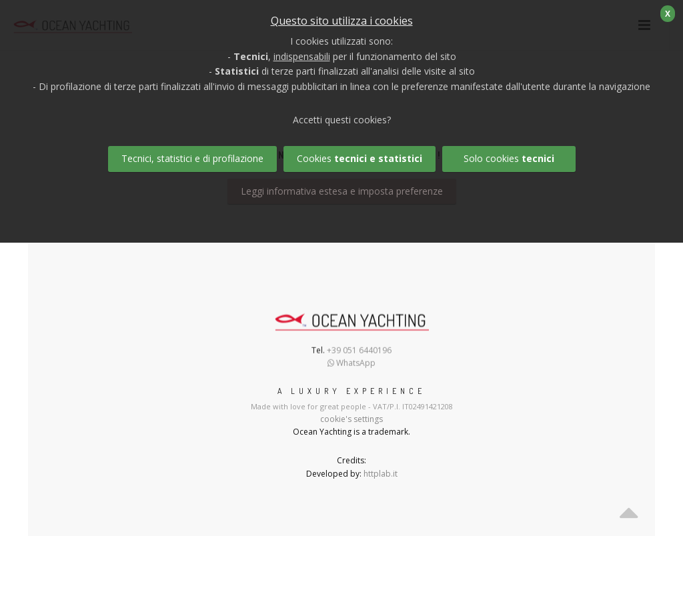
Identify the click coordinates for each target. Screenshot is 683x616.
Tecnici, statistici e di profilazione (192, 158)
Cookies (360, 158)
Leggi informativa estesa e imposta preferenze (342, 191)
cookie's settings (352, 419)
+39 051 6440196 (359, 352)
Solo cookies (509, 158)
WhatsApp (352, 365)
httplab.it (381, 474)
